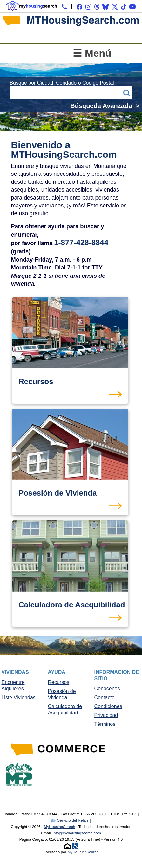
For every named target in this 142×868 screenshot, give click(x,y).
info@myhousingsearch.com (77, 833)
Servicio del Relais (70, 820)
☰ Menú (92, 53)
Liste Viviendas (18, 697)
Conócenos (107, 689)
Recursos (58, 682)
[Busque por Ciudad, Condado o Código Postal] (65, 92)
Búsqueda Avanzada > (105, 106)
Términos (105, 724)
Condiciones (108, 706)
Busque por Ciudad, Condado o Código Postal (62, 83)
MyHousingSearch (59, 827)
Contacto (105, 697)
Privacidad (106, 715)
